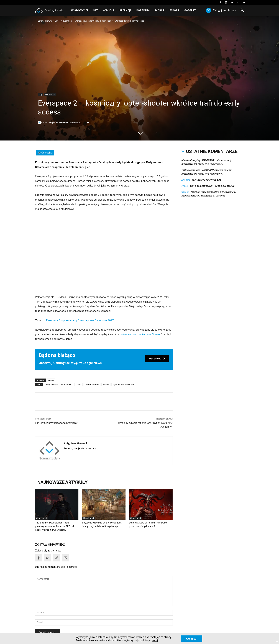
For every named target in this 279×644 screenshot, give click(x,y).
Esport (174, 10)
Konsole (109, 10)
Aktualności (66, 21)
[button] (242, 11)
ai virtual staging (191, 160)
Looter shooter (92, 384)
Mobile (160, 10)
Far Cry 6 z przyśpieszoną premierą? (57, 423)
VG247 (51, 380)
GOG (79, 384)
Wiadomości (80, 10)
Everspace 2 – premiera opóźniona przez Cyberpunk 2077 (80, 320)
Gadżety (190, 10)
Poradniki (143, 10)
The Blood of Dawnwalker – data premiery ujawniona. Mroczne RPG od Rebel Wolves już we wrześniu (57, 526)
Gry (95, 10)
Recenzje (125, 10)
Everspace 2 (67, 384)
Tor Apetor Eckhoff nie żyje (206, 180)
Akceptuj (192, 638)
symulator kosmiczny (123, 384)
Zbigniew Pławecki (58, 122)
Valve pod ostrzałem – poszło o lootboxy (212, 186)
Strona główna (45, 21)
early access (52, 384)
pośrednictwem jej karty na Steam (140, 334)
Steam (106, 384)
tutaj (155, 640)
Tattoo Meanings (191, 170)
